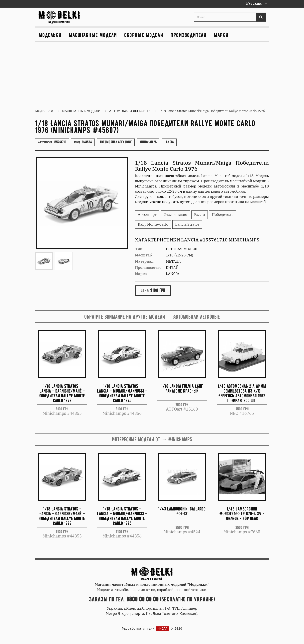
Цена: (145, 291)
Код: (83, 142)
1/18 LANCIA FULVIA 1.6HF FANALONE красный (182, 388)
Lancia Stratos (187, 224)
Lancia (169, 142)
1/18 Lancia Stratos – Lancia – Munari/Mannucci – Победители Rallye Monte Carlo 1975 (122, 393)
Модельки (50, 35)
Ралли (200, 215)
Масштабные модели (93, 35)
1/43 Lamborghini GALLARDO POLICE (182, 511)
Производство (148, 268)
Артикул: (52, 142)
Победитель (223, 215)
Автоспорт (147, 215)
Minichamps (148, 142)
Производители (189, 35)
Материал (144, 261)
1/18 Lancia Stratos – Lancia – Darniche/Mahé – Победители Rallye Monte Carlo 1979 (62, 393)
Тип (139, 249)
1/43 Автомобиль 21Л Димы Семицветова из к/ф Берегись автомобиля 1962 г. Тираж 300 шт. (242, 393)
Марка (141, 274)
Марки (221, 35)
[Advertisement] (152, 77)
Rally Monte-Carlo (153, 224)
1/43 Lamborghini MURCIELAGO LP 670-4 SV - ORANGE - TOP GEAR (242, 514)
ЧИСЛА (163, 629)
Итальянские (175, 215)
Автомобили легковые (116, 142)
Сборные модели (144, 35)
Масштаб (143, 255)
